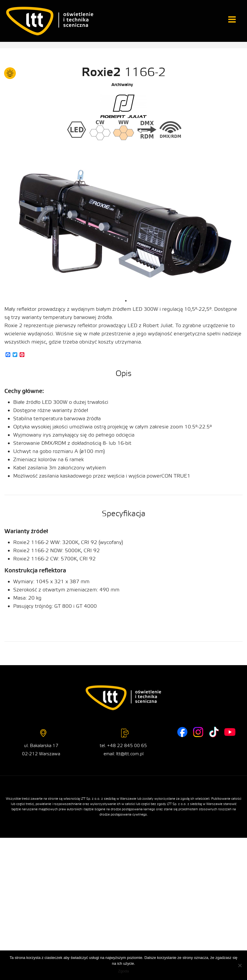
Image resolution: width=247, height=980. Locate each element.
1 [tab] (126, 301)
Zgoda (124, 971)
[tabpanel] (126, 229)
